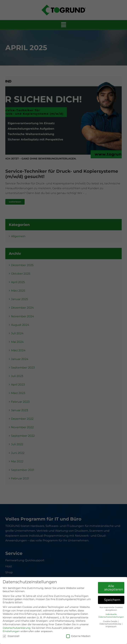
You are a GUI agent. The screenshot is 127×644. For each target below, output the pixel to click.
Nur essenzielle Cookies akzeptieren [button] (111, 609)
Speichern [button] (112, 600)
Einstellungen (11, 631)
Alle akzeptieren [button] (114, 588)
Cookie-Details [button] (110, 621)
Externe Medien (78, 636)
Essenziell (11, 636)
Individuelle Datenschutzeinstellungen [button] (111, 616)
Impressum (111, 627)
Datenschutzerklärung (17, 628)
